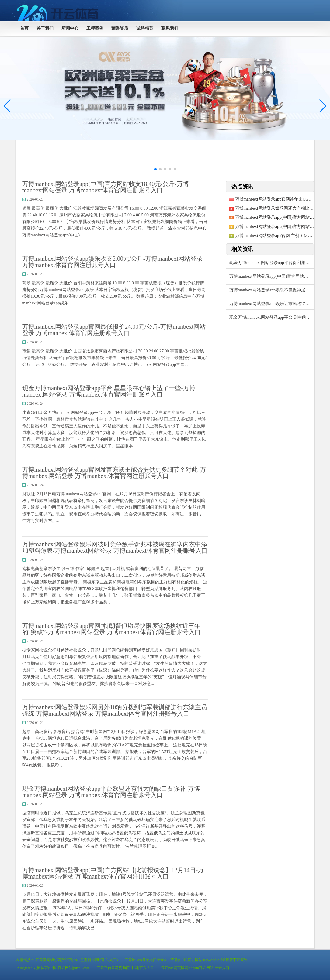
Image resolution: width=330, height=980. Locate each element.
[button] (323, 106)
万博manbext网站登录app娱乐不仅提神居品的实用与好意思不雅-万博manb (272, 290)
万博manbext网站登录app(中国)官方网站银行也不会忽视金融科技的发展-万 (272, 276)
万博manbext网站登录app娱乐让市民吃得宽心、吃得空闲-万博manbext (272, 304)
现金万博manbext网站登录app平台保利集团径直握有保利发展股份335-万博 (272, 263)
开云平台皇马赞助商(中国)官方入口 (125, 968)
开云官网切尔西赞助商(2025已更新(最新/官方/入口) (77, 960)
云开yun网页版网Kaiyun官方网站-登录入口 (195, 968)
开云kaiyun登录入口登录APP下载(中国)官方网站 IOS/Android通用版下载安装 (186, 960)
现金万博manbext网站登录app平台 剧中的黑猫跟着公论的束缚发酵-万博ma (272, 317)
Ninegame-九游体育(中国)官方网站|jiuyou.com (54, 968)
